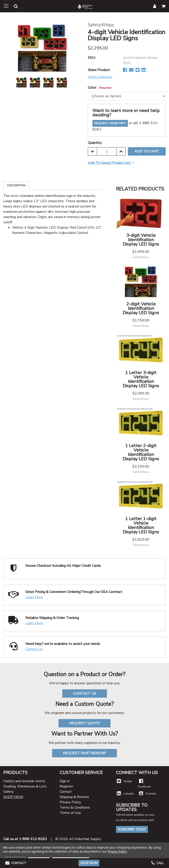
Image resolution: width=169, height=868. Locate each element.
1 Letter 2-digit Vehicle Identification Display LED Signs (141, 452)
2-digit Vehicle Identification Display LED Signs (141, 308)
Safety (8, 792)
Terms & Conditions (75, 807)
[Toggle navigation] (6, 6)
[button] (13, 7)
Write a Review (100, 77)
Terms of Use (70, 813)
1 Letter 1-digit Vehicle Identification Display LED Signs (141, 525)
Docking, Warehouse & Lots (25, 786)
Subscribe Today (132, 829)
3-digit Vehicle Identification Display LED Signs (141, 240)
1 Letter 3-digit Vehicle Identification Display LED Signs (141, 379)
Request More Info (110, 123)
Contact (66, 792)
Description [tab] (16, 185)
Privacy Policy (70, 802)
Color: (99, 88)
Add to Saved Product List (110, 163)
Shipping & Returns (74, 797)
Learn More (34, 597)
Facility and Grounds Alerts (24, 781)
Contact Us (34, 649)
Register (66, 786)
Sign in (65, 781)
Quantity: (95, 143)
